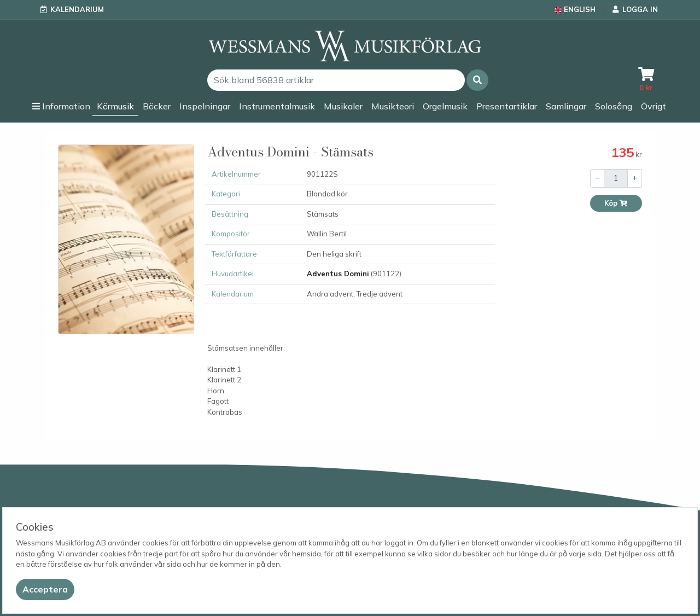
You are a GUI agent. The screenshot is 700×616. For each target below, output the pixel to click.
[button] (477, 80)
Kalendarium (77, 9)
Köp (616, 203)
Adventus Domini (338, 274)
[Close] (45, 589)
